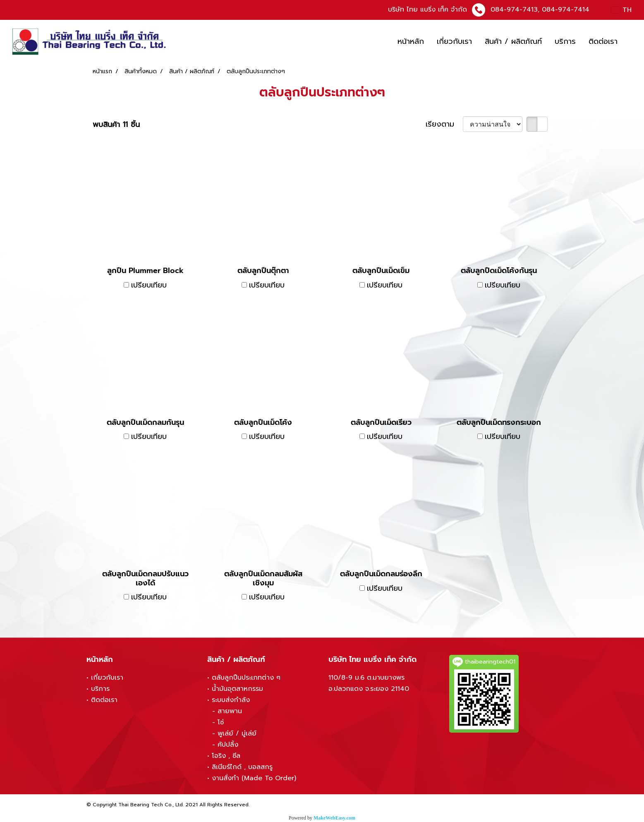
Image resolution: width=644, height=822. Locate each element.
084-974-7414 (566, 10)
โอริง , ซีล (226, 756)
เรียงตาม (444, 124)
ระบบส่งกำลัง (231, 700)
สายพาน (230, 711)
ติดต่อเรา (603, 41)
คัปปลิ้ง (228, 745)
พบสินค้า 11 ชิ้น (116, 125)
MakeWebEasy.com (334, 818)
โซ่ (221, 722)
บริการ (565, 41)
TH (621, 10)
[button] (631, 42)
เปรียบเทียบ (149, 285)
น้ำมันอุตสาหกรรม (237, 689)
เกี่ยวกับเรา (454, 41)
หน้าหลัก (411, 41)
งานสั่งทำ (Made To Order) (254, 778)
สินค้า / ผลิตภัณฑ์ (513, 41)
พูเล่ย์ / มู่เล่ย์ (237, 733)
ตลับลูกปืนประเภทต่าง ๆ (246, 678)
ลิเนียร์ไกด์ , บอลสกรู (242, 767)
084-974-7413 (514, 10)
